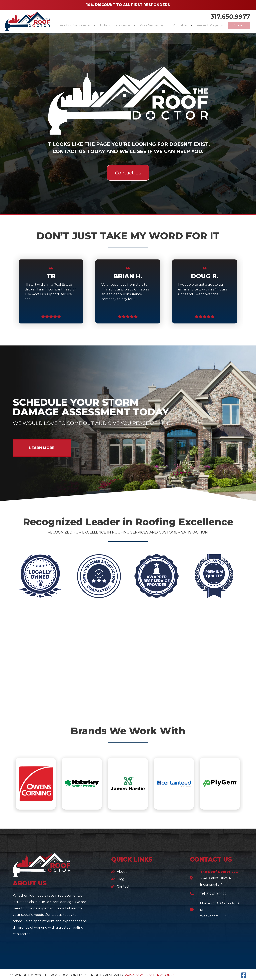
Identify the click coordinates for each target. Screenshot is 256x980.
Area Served (142, 25)
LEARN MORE (42, 446)
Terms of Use (165, 974)
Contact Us (128, 171)
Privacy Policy (138, 974)
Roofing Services (64, 25)
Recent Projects (202, 25)
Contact (237, 25)
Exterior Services (104, 25)
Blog (121, 878)
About (174, 25)
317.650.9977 (230, 14)
